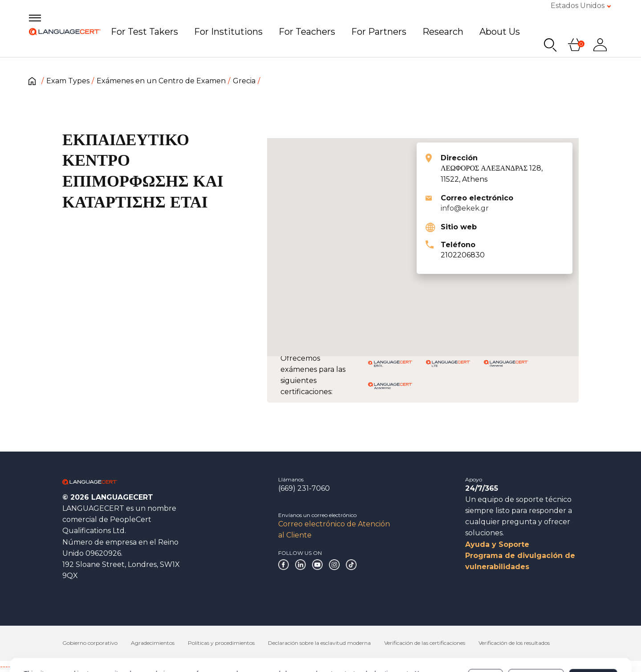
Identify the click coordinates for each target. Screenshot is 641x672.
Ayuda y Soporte (497, 544)
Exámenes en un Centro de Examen (161, 81)
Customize (536, 638)
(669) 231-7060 (304, 488)
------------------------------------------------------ (72, 666)
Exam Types (68, 81)
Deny (486, 638)
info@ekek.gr (465, 208)
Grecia (244, 81)
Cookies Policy (149, 643)
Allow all (593, 638)
